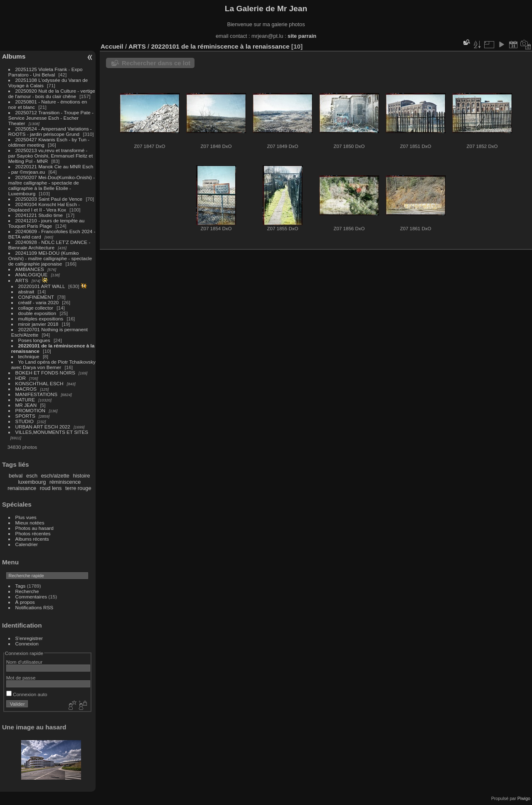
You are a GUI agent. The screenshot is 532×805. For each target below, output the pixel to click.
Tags (21, 586)
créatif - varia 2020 (38, 302)
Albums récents (32, 539)
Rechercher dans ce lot (156, 63)
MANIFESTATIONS (37, 394)
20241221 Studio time (40, 215)
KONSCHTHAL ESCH (39, 383)
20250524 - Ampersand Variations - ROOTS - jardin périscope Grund (50, 131)
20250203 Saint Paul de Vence (49, 199)
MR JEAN (26, 405)
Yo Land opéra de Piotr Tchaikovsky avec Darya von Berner (53, 364)
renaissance (22, 488)
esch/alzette (55, 476)
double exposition (37, 313)
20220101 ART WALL (42, 286)
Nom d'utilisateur (24, 662)
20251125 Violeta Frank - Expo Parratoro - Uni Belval (46, 72)
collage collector (36, 308)
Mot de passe (21, 678)
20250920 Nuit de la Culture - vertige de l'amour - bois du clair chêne (52, 94)
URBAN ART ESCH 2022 (43, 427)
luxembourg (32, 482)
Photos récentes (33, 533)
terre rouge (78, 488)
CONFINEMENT (36, 297)
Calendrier (27, 544)
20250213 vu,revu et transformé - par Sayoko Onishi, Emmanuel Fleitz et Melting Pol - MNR (50, 156)
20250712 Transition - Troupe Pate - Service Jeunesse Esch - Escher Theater (51, 118)
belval (16, 476)
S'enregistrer (29, 638)
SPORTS (25, 416)
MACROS (26, 389)
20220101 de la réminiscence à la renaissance (220, 46)
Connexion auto (27, 694)
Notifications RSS (34, 607)
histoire (81, 476)
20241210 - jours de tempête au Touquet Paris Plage (47, 223)
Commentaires (31, 597)
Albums (14, 56)
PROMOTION (31, 410)
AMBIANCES (30, 269)
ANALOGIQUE (32, 274)
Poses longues (34, 340)
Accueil (112, 46)
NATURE (25, 400)
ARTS (22, 280)
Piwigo (524, 798)
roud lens (51, 488)
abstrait (26, 292)
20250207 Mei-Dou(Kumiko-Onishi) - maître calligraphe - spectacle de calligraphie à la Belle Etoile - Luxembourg (52, 185)
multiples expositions (41, 319)
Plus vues (26, 517)
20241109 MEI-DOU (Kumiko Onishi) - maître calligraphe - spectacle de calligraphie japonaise (50, 258)
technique (29, 356)
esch (32, 476)
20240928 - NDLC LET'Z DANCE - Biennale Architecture (49, 245)
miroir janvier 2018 (38, 324)
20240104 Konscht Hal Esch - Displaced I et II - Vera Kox (44, 207)
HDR (21, 378)
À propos (25, 602)
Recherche (27, 591)
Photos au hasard (34, 528)
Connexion (27, 644)
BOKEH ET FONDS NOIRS (45, 373)
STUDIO (25, 421)
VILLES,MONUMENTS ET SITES (52, 432)
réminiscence (65, 482)
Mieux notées (30, 523)
